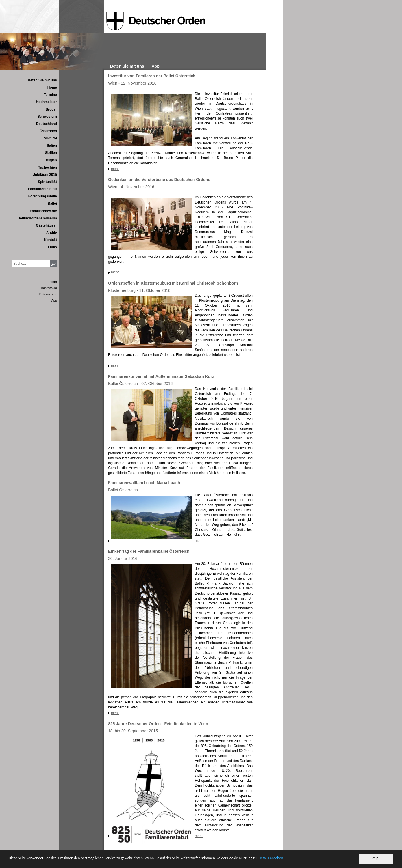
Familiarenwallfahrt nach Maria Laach (144, 483)
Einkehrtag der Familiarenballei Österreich (149, 551)
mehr (115, 169)
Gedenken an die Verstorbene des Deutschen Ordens (159, 180)
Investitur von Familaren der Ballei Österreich (152, 76)
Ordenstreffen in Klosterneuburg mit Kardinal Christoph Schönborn (173, 283)
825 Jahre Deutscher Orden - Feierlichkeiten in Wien (158, 724)
